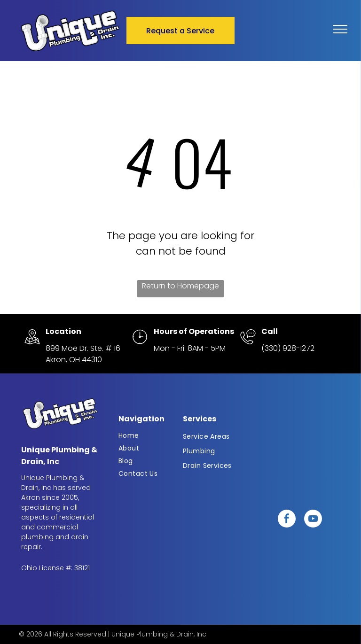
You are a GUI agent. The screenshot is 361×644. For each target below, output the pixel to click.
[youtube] (313, 520)
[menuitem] (149, 436)
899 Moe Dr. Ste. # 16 (83, 348)
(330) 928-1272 (288, 348)
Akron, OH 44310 (74, 360)
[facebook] (287, 520)
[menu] (340, 29)
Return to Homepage (180, 286)
